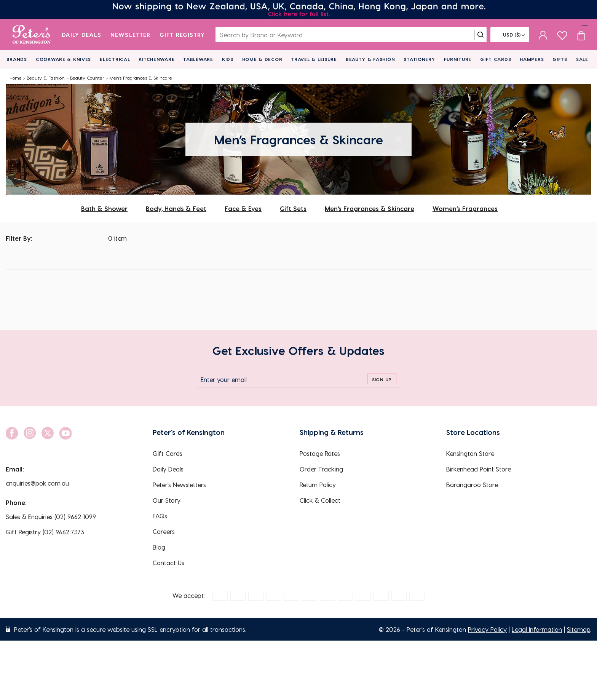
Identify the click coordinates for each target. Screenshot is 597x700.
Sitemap (579, 629)
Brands (17, 59)
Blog (159, 547)
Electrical (115, 59)
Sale (582, 59)
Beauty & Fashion (370, 59)
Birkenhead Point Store (479, 469)
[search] (480, 35)
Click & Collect (320, 500)
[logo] (31, 35)
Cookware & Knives (63, 59)
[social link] (12, 433)
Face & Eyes (243, 209)
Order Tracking (321, 469)
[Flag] (510, 35)
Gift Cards (496, 59)
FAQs (160, 516)
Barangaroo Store (472, 485)
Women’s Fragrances (465, 209)
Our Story (167, 500)
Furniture (458, 59)
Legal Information (537, 629)
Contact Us (168, 563)
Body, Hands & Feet (176, 209)
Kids (228, 59)
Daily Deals (82, 35)
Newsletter (130, 35)
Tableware (198, 59)
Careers (164, 531)
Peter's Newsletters (179, 485)
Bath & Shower (104, 209)
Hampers (532, 59)
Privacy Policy (487, 629)
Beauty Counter (87, 78)
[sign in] (543, 35)
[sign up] (382, 379)
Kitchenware (156, 59)
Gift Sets (293, 209)
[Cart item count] (581, 35)
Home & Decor (262, 59)
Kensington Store (470, 453)
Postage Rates (320, 453)
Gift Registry (182, 35)
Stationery (419, 59)
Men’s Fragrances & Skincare (141, 78)
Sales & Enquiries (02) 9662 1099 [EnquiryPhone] (51, 517)
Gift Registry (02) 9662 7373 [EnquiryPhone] (45, 532)
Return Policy (318, 485)
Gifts (560, 59)
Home (16, 78)
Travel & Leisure (314, 59)
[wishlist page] (562, 34)
